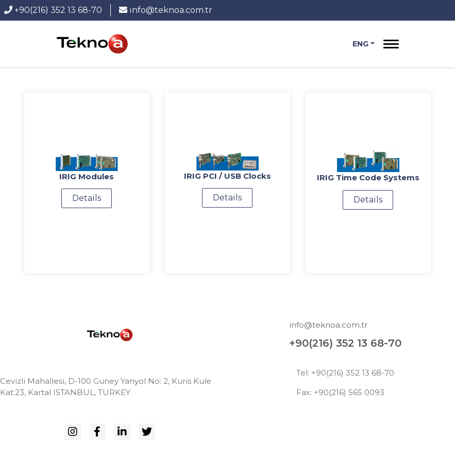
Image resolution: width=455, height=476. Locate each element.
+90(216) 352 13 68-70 (53, 10)
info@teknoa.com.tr (166, 10)
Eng (360, 44)
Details (87, 198)
